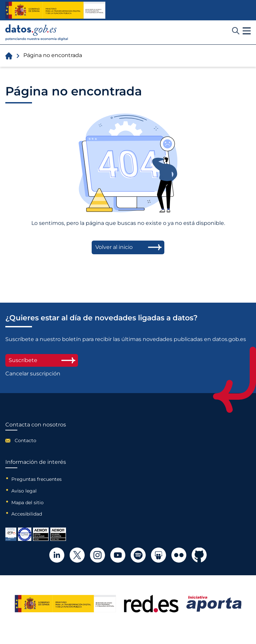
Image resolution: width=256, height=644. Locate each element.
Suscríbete (42, 360)
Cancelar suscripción (33, 374)
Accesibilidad (27, 514)
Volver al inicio (114, 247)
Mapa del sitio (27, 503)
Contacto (25, 440)
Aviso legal (24, 491)
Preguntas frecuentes (36, 479)
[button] (247, 31)
